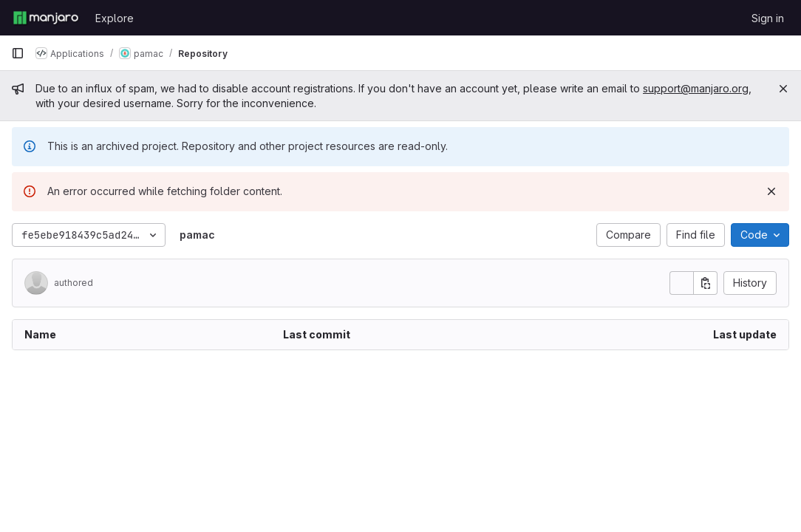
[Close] (783, 89)
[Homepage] (46, 18)
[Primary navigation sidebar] (18, 53)
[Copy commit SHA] (706, 283)
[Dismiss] (771, 191)
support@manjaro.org (696, 88)
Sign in (768, 18)
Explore (115, 18)
